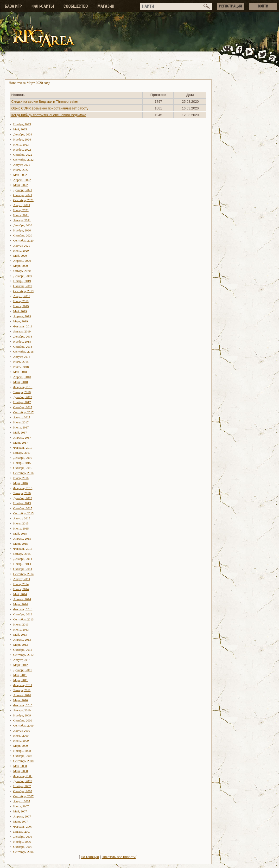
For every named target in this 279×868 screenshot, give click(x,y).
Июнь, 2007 (21, 806)
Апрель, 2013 (22, 640)
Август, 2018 (22, 357)
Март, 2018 (21, 382)
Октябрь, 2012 (23, 650)
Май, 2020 (20, 256)
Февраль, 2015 (23, 549)
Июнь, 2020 (21, 251)
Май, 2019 (20, 311)
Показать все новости (119, 857)
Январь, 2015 (22, 554)
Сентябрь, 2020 (23, 240)
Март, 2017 (21, 443)
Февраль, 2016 (23, 488)
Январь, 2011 (22, 690)
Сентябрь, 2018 (23, 352)
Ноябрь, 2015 (22, 503)
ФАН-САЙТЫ (43, 6)
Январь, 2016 (22, 493)
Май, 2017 (20, 432)
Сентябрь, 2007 (23, 796)
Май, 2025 (20, 129)
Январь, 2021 (22, 220)
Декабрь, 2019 (23, 276)
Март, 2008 (21, 771)
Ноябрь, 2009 (22, 715)
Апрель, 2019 (22, 316)
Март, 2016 (21, 483)
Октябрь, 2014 (23, 569)
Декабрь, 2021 (23, 190)
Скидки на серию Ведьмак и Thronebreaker (45, 102)
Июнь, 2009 (21, 741)
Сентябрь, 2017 (23, 412)
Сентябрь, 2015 (23, 513)
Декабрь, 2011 (23, 670)
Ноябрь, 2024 (22, 139)
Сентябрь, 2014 (23, 574)
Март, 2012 (21, 665)
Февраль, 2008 (23, 776)
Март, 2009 (21, 746)
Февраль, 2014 (23, 609)
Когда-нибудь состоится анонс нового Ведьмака (49, 115)
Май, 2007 (20, 811)
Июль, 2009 (21, 736)
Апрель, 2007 (22, 816)
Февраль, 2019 (23, 326)
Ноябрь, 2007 (22, 786)
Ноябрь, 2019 (22, 281)
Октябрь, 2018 (23, 347)
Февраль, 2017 (23, 448)
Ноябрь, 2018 (22, 341)
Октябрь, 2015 (23, 508)
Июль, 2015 (21, 523)
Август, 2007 (22, 801)
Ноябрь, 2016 (22, 463)
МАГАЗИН (106, 6)
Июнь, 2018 (21, 367)
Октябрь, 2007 (23, 791)
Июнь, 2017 (21, 427)
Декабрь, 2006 (23, 837)
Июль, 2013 (21, 624)
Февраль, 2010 (23, 705)
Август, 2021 (22, 205)
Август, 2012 (22, 660)
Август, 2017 (22, 417)
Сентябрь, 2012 (23, 655)
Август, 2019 (22, 296)
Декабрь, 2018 (23, 336)
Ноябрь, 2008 (22, 751)
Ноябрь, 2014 (22, 564)
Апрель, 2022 (22, 180)
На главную (90, 857)
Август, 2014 (22, 579)
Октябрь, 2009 (23, 720)
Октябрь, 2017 (23, 407)
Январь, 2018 (22, 392)
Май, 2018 (20, 372)
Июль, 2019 (21, 301)
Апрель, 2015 (22, 539)
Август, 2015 (22, 518)
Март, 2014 (21, 604)
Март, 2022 (21, 185)
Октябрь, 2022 (23, 155)
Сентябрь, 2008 (23, 761)
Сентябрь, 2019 (23, 291)
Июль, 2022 (21, 170)
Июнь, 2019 (21, 306)
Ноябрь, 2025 (22, 124)
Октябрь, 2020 (23, 235)
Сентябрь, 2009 (23, 725)
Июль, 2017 (21, 422)
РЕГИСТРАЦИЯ (231, 6)
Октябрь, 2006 (23, 847)
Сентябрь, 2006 (23, 852)
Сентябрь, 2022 (23, 160)
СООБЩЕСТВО (76, 6)
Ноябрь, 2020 (22, 230)
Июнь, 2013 (21, 629)
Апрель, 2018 (22, 377)
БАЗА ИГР (13, 6)
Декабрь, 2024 (23, 134)
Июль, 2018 (21, 362)
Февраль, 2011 (23, 685)
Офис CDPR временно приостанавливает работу (50, 108)
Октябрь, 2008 (23, 756)
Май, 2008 (20, 766)
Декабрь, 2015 (23, 498)
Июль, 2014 (21, 584)
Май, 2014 (20, 594)
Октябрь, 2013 (23, 614)
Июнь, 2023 (21, 144)
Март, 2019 (21, 321)
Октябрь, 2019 (23, 286)
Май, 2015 (20, 533)
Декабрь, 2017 (23, 397)
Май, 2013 (20, 635)
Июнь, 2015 (21, 528)
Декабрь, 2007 (23, 781)
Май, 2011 (20, 675)
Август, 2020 (22, 246)
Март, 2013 (21, 645)
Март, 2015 (21, 544)
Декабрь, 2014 (23, 559)
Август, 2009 (22, 731)
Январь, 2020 (22, 271)
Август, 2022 (22, 165)
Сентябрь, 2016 (23, 473)
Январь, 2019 (22, 331)
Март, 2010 (21, 700)
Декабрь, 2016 (23, 458)
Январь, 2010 (22, 710)
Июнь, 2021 (21, 215)
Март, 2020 (21, 266)
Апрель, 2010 (22, 695)
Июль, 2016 (21, 478)
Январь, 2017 (22, 453)
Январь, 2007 (22, 832)
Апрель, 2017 (22, 437)
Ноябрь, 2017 (22, 402)
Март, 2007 (21, 821)
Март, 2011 (20, 680)
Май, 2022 (20, 175)
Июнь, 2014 (21, 589)
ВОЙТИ (263, 6)
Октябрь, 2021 (23, 195)
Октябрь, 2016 (23, 468)
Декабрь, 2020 (23, 225)
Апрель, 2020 (22, 261)
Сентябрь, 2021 (23, 200)
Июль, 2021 (21, 210)
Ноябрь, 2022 (22, 150)
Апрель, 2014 (22, 599)
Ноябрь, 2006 (22, 842)
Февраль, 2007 (23, 827)
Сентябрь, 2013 (23, 619)
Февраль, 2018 (23, 387)
